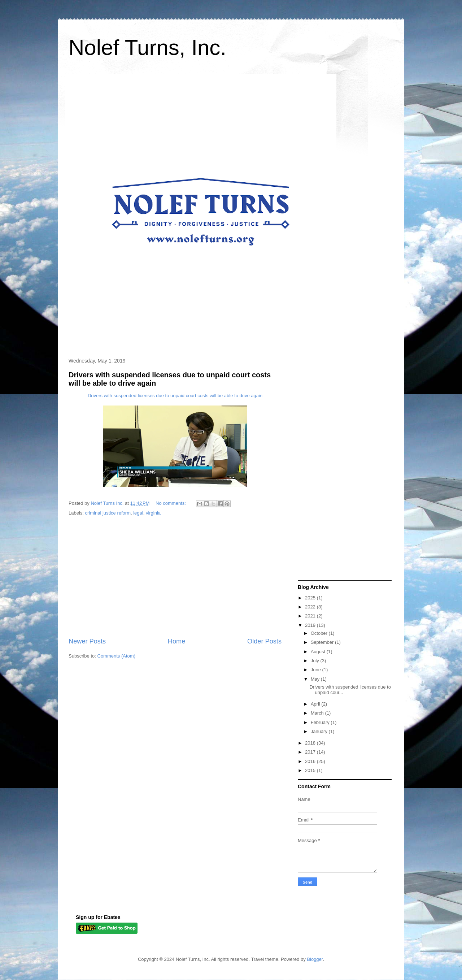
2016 (311, 761)
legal (138, 513)
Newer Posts (87, 641)
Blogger (315, 959)
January (320, 731)
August (319, 652)
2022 (311, 607)
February (321, 722)
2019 (311, 625)
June (317, 670)
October (320, 633)
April (316, 704)
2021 (311, 616)
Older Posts (264, 641)
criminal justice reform (108, 513)
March (318, 713)
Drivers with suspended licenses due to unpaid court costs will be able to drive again (175, 396)
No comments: (171, 503)
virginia (153, 513)
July (316, 661)
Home (177, 641)
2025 (311, 598)
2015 (311, 770)
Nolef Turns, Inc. (147, 47)
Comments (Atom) (116, 656)
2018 (311, 743)
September (323, 642)
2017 (311, 752)
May (316, 679)
